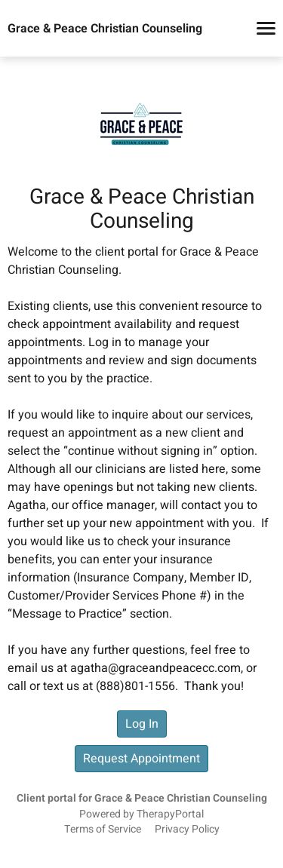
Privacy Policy (187, 830)
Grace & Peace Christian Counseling (105, 29)
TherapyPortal (170, 814)
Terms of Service (103, 830)
